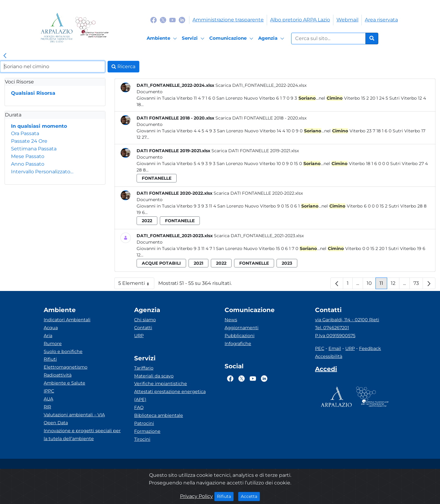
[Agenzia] (272, 39)
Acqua (51, 328)
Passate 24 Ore (29, 141)
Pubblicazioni (240, 336)
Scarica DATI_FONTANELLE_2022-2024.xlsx (261, 85)
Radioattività (58, 375)
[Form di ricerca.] (328, 39)
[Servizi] (194, 39)
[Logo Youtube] (172, 20)
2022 (147, 221)
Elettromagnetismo (66, 367)
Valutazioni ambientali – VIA (74, 415)
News (231, 320)
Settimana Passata (34, 149)
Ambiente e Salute (64, 383)
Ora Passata (25, 133)
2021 (198, 263)
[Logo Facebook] (154, 20)
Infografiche (238, 344)
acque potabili (161, 263)
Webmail (347, 20)
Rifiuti (50, 359)
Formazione (147, 431)
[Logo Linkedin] (182, 20)
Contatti (143, 328)
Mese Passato (28, 156)
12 (395, 285)
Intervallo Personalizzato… (42, 172)
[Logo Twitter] (163, 20)
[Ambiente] (163, 39)
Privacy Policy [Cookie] (196, 496)
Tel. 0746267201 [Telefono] (332, 328)
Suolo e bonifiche (63, 351)
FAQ (139, 407)
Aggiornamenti (242, 328)
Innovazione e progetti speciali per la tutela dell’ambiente (82, 435)
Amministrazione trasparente (228, 20)
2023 (287, 263)
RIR (47, 407)
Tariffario (144, 368)
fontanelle (157, 178)
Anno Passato (28, 164)
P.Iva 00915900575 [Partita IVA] (335, 336)
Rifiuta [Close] (225, 496)
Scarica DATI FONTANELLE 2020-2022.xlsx (258, 193)
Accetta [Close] (250, 496)
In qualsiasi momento (39, 126)
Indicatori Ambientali (67, 320)
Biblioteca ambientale (159, 415)
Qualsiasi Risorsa (33, 93)
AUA (48, 399)
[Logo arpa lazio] (57, 28)
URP (139, 336)
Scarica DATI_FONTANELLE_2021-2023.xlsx (259, 236)
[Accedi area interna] (326, 370)
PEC (320, 348)
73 (418, 285)
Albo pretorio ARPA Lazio (300, 20)
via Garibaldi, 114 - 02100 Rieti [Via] (347, 320)
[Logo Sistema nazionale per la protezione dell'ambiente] (92, 28)
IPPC (49, 391)
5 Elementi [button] (136, 285)
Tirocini (142, 439)
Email (335, 348)
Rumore (53, 344)
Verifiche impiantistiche (161, 384)
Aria (48, 336)
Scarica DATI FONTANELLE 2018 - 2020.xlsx (261, 118)
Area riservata (381, 20)
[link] (5, 56)
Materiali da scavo (154, 376)
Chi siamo (145, 320)
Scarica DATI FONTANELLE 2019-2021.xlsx (255, 151)
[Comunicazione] (232, 39)
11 (383, 285)
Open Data (56, 423)
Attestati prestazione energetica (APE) (170, 395)
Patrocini (144, 423)
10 (371, 285)
